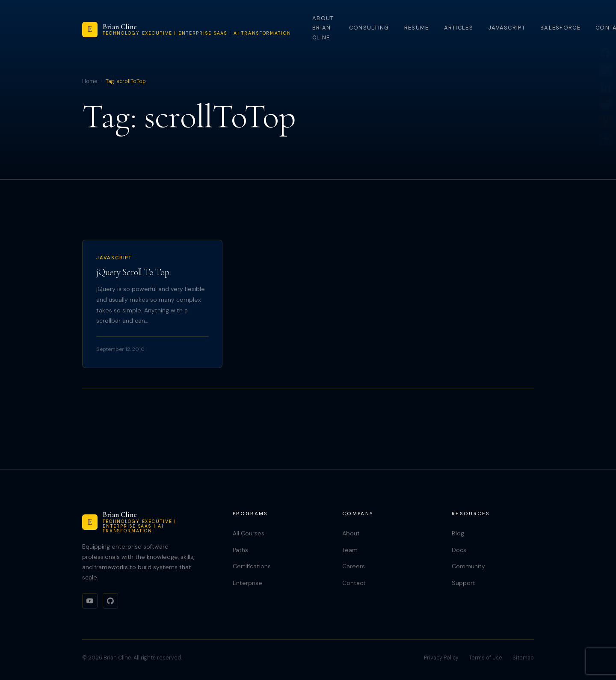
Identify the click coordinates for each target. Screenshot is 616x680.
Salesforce (560, 28)
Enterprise (247, 583)
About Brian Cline (323, 28)
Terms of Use (486, 658)
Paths (240, 550)
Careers (354, 566)
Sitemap (523, 658)
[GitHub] (110, 601)
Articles (459, 28)
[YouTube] (90, 601)
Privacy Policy (441, 658)
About (351, 533)
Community (468, 566)
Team (350, 550)
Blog (458, 533)
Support (463, 583)
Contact (354, 583)
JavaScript (507, 28)
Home (90, 81)
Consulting (369, 28)
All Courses (249, 533)
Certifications (252, 566)
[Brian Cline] (187, 30)
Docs (459, 550)
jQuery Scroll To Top (133, 272)
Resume (417, 28)
